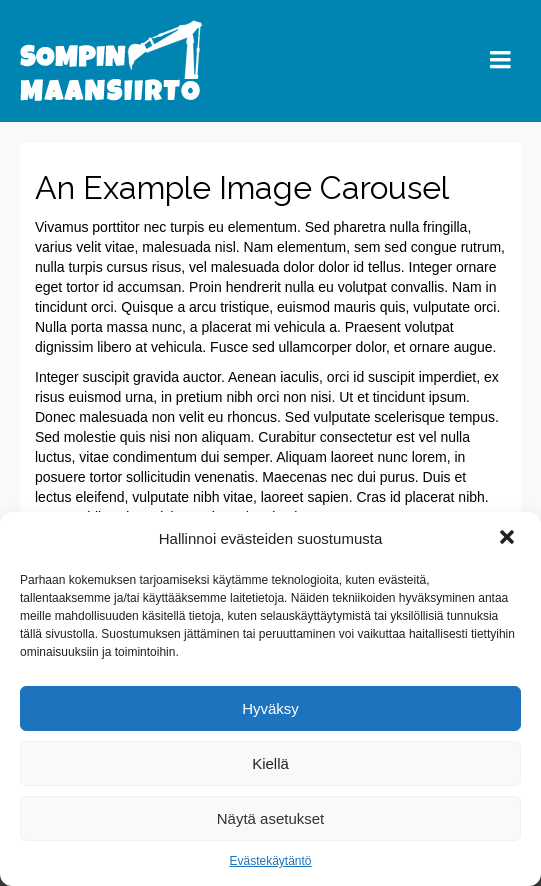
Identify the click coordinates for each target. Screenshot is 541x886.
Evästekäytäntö (270, 861)
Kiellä (270, 763)
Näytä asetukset (271, 818)
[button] (509, 539)
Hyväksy (270, 708)
